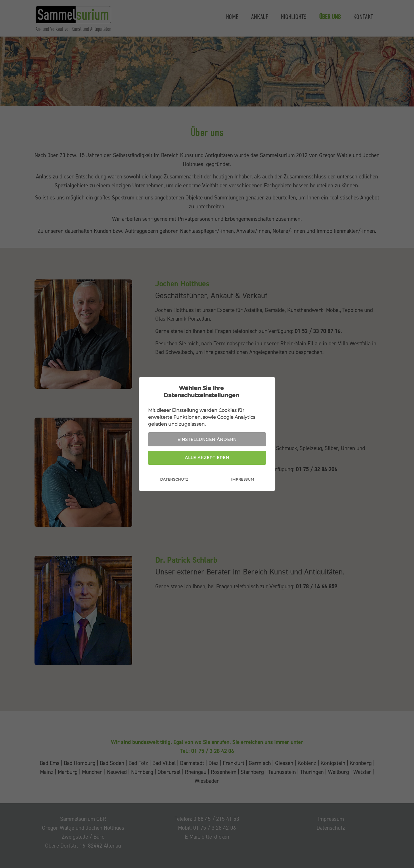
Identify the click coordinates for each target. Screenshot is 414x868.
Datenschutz (174, 479)
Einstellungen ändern (207, 439)
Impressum (243, 479)
